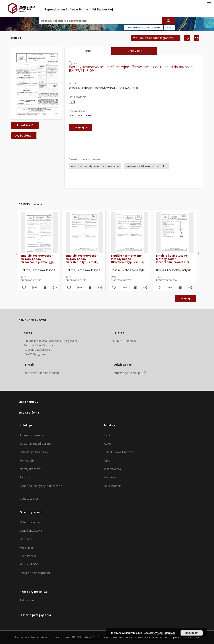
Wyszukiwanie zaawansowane (144, 28)
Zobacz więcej (29, 499)
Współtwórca (112, 469)
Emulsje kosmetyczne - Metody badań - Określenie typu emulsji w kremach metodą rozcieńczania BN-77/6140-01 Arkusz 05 (130, 259)
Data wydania (113, 486)
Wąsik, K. (75, 88)
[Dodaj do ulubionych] (187, 38)
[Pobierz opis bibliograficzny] (34, 287)
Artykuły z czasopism (33, 435)
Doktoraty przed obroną (36, 444)
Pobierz (22, 136)
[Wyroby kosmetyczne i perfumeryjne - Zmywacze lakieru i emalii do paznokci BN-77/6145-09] (37, 83)
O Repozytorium (30, 522)
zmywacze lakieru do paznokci (147, 166)
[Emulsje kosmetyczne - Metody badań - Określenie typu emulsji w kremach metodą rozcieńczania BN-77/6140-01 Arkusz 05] (130, 233)
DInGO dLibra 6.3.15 (86, 637)
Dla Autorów (28, 556)
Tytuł (107, 435)
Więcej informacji (165, 633)
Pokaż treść (25, 125)
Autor (108, 444)
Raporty (25, 477)
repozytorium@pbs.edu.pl (42, 373)
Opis (107, 461)
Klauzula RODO (29, 564)
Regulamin (26, 548)
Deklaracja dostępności (35, 573)
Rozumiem (192, 633)
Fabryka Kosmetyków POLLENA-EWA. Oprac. (111, 88)
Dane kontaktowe (31, 531)
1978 (72, 102)
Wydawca (110, 477)
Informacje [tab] (134, 51)
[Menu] (209, 4)
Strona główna (29, 413)
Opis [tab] (87, 51)
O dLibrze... (27, 539)
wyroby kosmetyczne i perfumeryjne (95, 166)
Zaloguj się (27, 600)
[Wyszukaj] (169, 21)
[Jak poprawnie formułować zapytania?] (170, 28)
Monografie (27, 461)
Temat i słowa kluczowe (119, 452)
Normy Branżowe (31, 469)
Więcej (185, 298)
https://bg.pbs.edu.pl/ (130, 373)
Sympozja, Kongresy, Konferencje (41, 486)
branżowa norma (80, 115)
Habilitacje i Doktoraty (34, 452)
